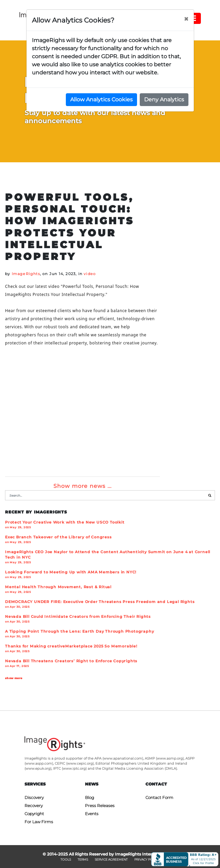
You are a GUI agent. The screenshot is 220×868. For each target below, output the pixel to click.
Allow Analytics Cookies (101, 99)
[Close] (186, 19)
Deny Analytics (164, 99)
